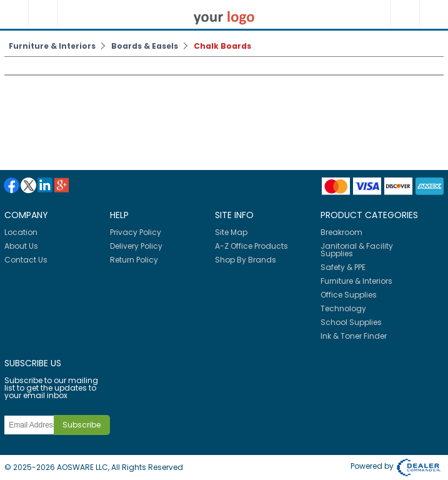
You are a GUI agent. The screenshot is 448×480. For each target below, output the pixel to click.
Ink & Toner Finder (354, 336)
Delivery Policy (136, 246)
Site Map (231, 232)
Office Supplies (349, 295)
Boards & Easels (145, 46)
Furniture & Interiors (52, 46)
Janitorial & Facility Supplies (357, 250)
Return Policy (134, 260)
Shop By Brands (246, 260)
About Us (21, 246)
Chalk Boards (222, 46)
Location (21, 232)
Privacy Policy (136, 232)
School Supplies (351, 322)
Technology (343, 308)
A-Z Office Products (251, 246)
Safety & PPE (343, 267)
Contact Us (26, 260)
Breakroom (341, 232)
